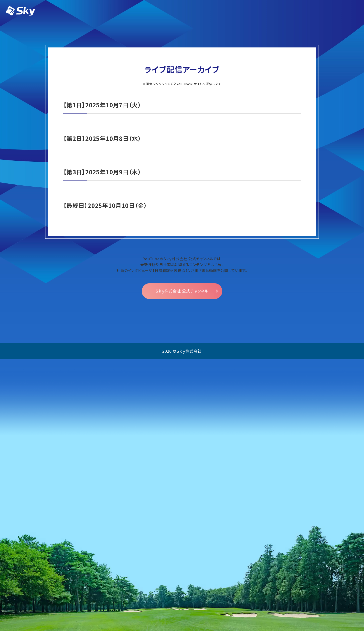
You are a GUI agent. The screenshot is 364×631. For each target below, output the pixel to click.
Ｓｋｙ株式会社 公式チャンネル (182, 563)
